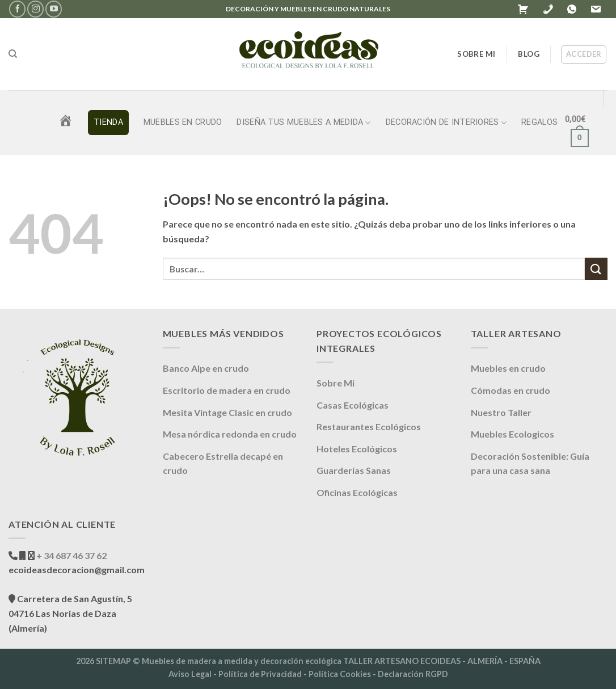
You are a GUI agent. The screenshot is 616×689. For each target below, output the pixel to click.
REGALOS (539, 122)
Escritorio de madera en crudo (227, 390)
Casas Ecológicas (353, 405)
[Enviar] (596, 269)
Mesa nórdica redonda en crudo (230, 434)
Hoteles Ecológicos (357, 449)
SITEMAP (113, 661)
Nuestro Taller (501, 412)
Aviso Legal (190, 674)
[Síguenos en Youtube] (54, 9)
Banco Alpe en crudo (206, 368)
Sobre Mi (336, 383)
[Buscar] (13, 54)
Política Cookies (340, 674)
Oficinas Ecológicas (357, 492)
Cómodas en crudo (510, 390)
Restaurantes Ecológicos (369, 427)
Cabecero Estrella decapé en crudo (223, 463)
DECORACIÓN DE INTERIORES (446, 123)
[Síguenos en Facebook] (17, 9)
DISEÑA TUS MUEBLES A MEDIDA (303, 123)
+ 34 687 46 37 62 (71, 555)
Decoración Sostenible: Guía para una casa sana (530, 463)
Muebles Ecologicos (512, 434)
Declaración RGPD (413, 674)
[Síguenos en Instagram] (35, 9)
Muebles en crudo (183, 122)
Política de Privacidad (260, 674)
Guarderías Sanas (354, 470)
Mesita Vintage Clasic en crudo (227, 412)
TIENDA (108, 122)
